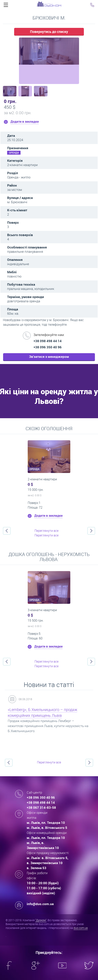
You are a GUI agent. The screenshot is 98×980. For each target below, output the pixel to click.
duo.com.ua (81, 928)
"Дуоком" (41, 920)
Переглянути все (46, 531)
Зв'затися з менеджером (49, 357)
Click (6, 6)
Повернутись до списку (49, 32)
